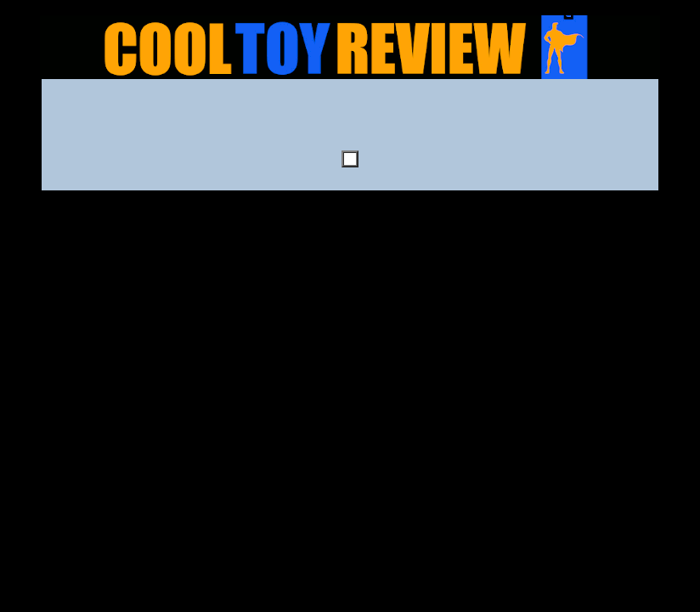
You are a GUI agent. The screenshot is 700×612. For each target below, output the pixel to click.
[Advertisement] (350, 120)
